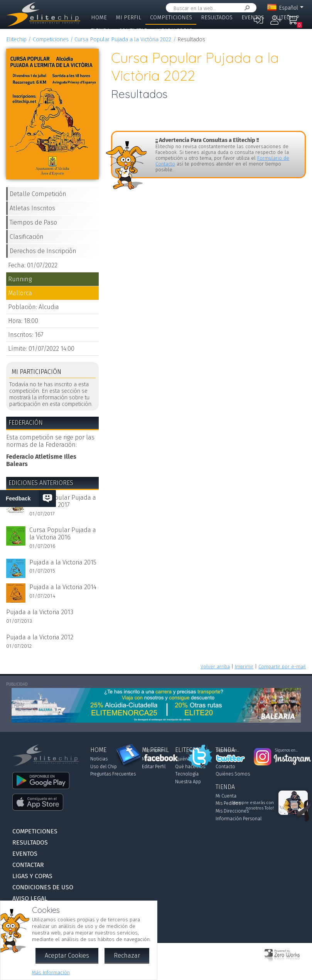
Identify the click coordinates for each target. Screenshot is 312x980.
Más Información (51, 972)
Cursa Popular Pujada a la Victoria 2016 (63, 534)
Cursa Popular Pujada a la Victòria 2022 (123, 40)
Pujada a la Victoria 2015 (63, 562)
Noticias (99, 759)
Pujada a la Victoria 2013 (40, 612)
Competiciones (171, 18)
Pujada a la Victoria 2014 (63, 587)
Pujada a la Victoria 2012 (40, 637)
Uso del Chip (104, 767)
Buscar (246, 8)
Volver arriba (215, 667)
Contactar (133, 31)
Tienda (100, 31)
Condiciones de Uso (43, 887)
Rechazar (127, 955)
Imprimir (244, 667)
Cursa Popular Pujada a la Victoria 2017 (63, 501)
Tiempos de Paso (33, 222)
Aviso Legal (30, 898)
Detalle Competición (38, 194)
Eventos (253, 18)
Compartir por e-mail (282, 667)
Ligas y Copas (174, 31)
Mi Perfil (128, 18)
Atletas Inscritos (32, 208)
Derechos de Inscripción (43, 251)
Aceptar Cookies (67, 955)
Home (99, 18)
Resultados (217, 18)
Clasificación (27, 237)
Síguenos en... (156, 750)
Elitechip (286, 18)
